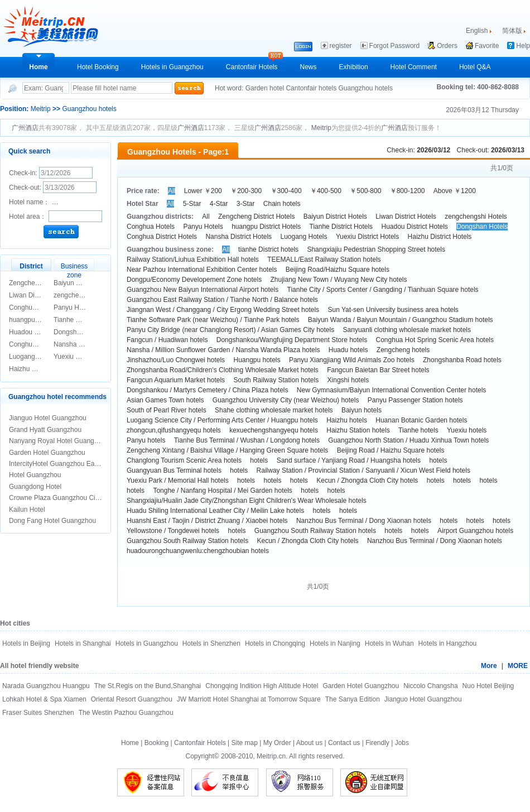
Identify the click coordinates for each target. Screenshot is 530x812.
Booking (156, 743)
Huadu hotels (348, 350)
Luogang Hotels (32, 357)
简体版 (512, 31)
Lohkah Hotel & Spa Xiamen (44, 699)
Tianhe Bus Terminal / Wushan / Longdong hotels (247, 440)
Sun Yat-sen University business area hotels (393, 310)
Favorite (487, 46)
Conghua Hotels (33, 307)
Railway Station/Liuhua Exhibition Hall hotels (193, 260)
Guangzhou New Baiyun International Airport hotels (203, 290)
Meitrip (41, 109)
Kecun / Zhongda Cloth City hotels (367, 481)
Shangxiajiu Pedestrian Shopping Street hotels (376, 249)
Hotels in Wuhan (389, 643)
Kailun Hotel (27, 510)
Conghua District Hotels (162, 237)
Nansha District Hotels (87, 344)
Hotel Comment (414, 67)
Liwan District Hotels (39, 295)
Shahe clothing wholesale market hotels (274, 410)
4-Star (219, 204)
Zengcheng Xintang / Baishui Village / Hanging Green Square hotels (227, 450)
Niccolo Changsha (430, 686)
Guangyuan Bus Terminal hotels (174, 470)
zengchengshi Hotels (85, 295)
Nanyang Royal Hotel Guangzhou (59, 441)
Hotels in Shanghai (83, 643)
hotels (259, 460)
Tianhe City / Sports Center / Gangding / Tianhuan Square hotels (383, 290)
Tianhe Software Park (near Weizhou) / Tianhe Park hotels (213, 320)
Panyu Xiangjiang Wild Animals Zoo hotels (352, 360)
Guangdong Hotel (35, 487)
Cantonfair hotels (312, 88)
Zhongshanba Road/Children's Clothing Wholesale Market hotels (223, 370)
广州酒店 (25, 128)
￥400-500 (326, 191)
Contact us (344, 743)
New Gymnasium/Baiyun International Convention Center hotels (392, 390)
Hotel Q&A (475, 67)
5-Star (192, 204)
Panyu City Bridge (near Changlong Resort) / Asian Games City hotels (230, 330)
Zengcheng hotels (403, 350)
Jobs (402, 743)
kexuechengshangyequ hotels (274, 430)
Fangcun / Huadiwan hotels (167, 340)
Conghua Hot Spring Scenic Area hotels (435, 340)
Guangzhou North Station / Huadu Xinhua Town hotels (408, 440)
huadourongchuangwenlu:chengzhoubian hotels (198, 551)
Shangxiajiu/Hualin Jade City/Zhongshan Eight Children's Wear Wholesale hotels (247, 501)
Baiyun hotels (362, 410)
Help (523, 46)
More (489, 666)
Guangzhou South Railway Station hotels (315, 531)
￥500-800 (365, 191)
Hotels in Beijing (26, 643)
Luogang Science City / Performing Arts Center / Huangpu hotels (222, 420)
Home (38, 67)
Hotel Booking (98, 67)
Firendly (377, 743)
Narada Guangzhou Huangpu (46, 686)
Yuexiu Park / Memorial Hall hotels (178, 481)
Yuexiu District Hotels (85, 357)
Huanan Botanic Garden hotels (421, 420)
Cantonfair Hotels (252, 67)
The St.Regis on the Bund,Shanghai (148, 686)
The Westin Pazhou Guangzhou (126, 713)
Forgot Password (395, 46)
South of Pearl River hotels (167, 410)
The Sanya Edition (353, 699)
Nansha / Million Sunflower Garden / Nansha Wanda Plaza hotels (223, 350)
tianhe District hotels (268, 249)
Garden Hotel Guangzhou (47, 453)
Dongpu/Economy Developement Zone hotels (194, 280)
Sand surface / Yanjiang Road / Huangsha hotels (349, 460)
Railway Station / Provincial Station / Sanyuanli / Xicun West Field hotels (363, 470)
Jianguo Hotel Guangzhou (48, 418)
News (309, 67)
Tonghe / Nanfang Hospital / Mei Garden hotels (222, 491)
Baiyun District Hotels (85, 283)
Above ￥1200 (455, 191)
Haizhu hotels (347, 420)
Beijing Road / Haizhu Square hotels (391, 450)
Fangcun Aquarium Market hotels (176, 380)
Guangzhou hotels (365, 88)
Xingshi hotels (348, 380)
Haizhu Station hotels (358, 430)
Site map (245, 743)
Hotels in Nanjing (335, 643)
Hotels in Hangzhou (448, 643)
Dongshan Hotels (79, 332)
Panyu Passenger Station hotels (415, 400)
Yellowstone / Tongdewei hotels (173, 531)
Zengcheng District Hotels (256, 217)
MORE (518, 666)
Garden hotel (266, 88)
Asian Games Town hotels (165, 400)
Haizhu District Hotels (41, 369)
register (341, 46)
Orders (447, 46)
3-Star (246, 204)
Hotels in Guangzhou (172, 67)
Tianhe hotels (418, 430)
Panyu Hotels (73, 307)
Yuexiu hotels (467, 430)
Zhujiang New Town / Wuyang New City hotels (339, 280)
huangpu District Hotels (266, 227)
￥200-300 (246, 191)
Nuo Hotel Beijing (488, 686)
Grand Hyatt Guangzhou (45, 430)
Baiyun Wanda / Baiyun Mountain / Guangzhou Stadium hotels (401, 320)
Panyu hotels (146, 440)
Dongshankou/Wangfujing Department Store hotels (292, 340)
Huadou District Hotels (42, 332)
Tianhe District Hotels (85, 320)
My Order (277, 743)
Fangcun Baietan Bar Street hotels (378, 370)
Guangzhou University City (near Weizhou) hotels (286, 400)
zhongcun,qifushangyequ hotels (174, 430)
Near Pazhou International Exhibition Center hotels (202, 270)
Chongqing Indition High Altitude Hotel (262, 686)
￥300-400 (286, 191)
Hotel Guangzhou (35, 475)
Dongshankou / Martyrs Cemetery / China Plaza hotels (207, 390)
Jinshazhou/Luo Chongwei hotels (176, 360)
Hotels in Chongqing (275, 643)
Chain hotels (282, 204)
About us (309, 743)
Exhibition (354, 67)
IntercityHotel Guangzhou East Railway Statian (78, 464)
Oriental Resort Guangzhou (132, 699)
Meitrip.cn (271, 756)
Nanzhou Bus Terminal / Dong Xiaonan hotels (364, 521)
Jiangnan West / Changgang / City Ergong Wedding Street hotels (223, 310)
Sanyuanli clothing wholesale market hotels (407, 330)
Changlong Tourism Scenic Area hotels (184, 460)
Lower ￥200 (203, 191)
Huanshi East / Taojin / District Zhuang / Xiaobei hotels (207, 521)
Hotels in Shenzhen (211, 643)
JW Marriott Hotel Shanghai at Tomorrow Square (249, 699)
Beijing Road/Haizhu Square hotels (338, 270)
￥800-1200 (408, 191)
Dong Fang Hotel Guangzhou (52, 521)
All (172, 191)
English (477, 31)
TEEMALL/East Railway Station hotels (324, 260)
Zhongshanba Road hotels (462, 360)
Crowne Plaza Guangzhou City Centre (66, 498)
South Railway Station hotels (276, 380)
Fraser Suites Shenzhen (38, 713)
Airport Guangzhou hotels (475, 531)
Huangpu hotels (257, 360)
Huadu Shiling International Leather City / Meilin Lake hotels (215, 511)
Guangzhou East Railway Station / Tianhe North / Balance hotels (222, 300)
